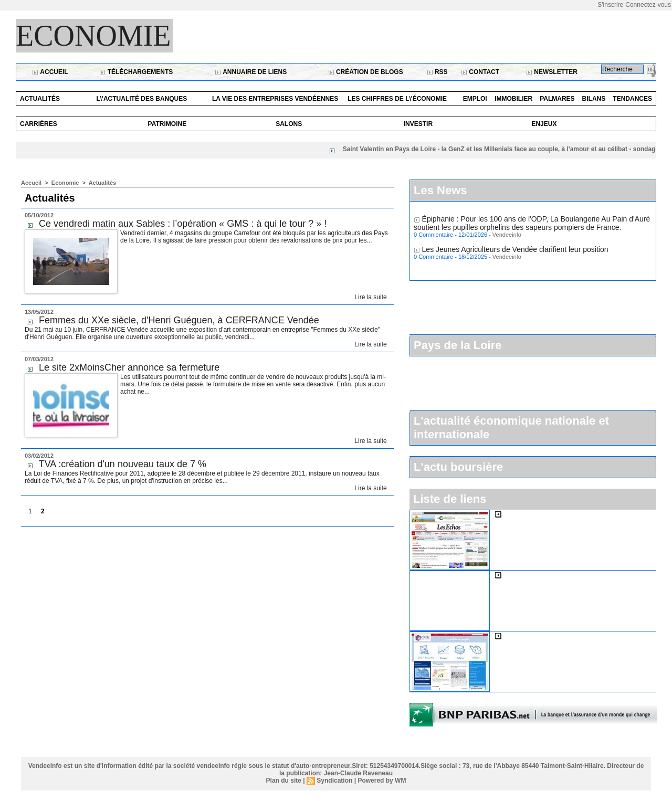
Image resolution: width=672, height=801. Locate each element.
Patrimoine (167, 124)
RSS (437, 72)
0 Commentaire (434, 237)
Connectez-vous (648, 5)
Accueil (50, 72)
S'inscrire (610, 5)
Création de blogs (366, 72)
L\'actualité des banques (141, 99)
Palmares (557, 99)
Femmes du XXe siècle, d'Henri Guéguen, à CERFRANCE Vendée (179, 320)
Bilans (594, 99)
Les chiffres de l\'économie (397, 99)
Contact (480, 72)
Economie (93, 36)
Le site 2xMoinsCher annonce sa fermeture (129, 367)
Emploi (475, 99)
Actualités (40, 99)
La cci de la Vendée (535, 636)
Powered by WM (382, 781)
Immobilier (513, 99)
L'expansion (523, 575)
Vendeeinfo (507, 237)
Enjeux (544, 124)
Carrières (39, 124)
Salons (289, 124)
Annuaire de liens (251, 72)
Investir (418, 124)
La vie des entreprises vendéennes (275, 99)
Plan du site (284, 781)
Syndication (334, 781)
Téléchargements (136, 72)
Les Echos (521, 514)
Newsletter (552, 72)
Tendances (632, 99)
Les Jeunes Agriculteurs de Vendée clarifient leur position (515, 251)
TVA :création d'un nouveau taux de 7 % (123, 464)
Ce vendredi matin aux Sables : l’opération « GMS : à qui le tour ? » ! (183, 224)
